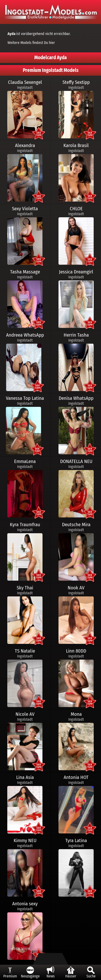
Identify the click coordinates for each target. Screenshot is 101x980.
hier (52, 43)
